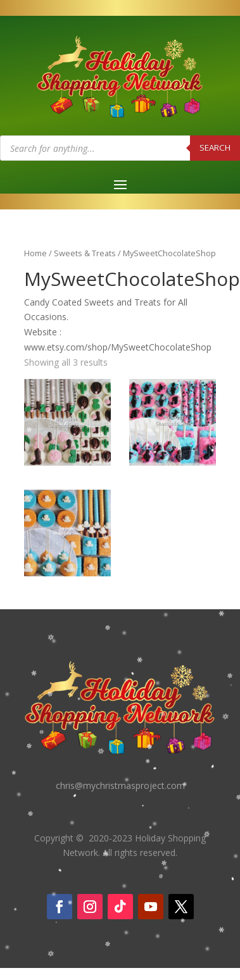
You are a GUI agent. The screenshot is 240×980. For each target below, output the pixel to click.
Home (35, 253)
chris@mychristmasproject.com (120, 785)
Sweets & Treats (85, 253)
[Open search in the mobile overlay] (120, 148)
